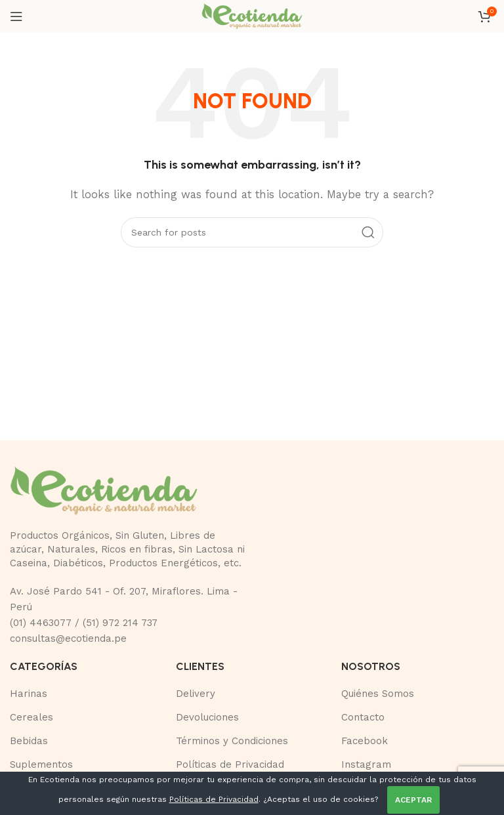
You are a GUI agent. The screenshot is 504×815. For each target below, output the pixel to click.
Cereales (31, 717)
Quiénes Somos (378, 694)
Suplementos (41, 764)
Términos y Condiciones (232, 741)
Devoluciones (207, 717)
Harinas (29, 694)
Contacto (363, 717)
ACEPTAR (413, 800)
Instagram (366, 764)
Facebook (365, 741)
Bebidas (29, 741)
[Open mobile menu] (16, 16)
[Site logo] (252, 16)
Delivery (196, 694)
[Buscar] (252, 232)
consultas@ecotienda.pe (68, 638)
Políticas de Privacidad (230, 764)
